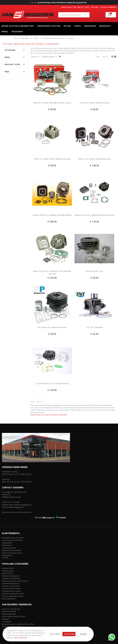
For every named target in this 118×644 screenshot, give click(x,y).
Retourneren (7, 545)
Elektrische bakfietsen (11, 576)
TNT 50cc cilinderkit (94, 327)
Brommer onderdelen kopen (13, 594)
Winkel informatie (9, 611)
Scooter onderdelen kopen (13, 596)
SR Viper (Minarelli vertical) (53, 38)
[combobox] (74, 15)
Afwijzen (83, 634)
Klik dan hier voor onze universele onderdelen (49, 415)
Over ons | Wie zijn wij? (11, 609)
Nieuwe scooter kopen (11, 586)
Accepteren (70, 634)
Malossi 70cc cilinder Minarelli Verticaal (94, 159)
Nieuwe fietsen (8, 571)
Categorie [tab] (10, 50)
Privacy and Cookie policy (12, 553)
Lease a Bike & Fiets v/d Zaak (13, 616)
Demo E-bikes (7, 573)
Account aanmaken (108, 7)
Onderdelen (25, 38)
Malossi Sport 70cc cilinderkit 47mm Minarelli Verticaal (52, 272)
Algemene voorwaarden (12, 550)
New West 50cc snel (94, 271)
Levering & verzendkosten (12, 540)
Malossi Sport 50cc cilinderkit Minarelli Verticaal (94, 215)
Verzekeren (7, 622)
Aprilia (36, 38)
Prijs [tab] (7, 71)
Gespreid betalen (9, 614)
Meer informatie (21, 638)
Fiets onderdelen (9, 599)
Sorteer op (35, 57)
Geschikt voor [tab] (12, 64)
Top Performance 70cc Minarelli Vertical (52, 383)
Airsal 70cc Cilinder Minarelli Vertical (94, 103)
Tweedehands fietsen (11, 583)
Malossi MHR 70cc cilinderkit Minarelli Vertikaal (52, 215)
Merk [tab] (7, 57)
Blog (87, 7)
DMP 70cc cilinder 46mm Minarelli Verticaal (52, 159)
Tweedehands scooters (11, 591)
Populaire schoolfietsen (11, 578)
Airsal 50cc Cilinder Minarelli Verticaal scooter (52, 103)
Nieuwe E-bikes (8, 568)
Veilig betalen (7, 543)
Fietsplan (6, 619)
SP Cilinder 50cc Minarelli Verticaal (52, 327)
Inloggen (95, 7)
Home (15, 38)
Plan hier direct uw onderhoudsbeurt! (17, 512)
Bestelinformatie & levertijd (13, 538)
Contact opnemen (9, 548)
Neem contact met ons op (72, 7)
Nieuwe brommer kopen (12, 589)
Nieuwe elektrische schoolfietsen (15, 581)
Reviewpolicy (7, 555)
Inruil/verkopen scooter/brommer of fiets (18, 624)
